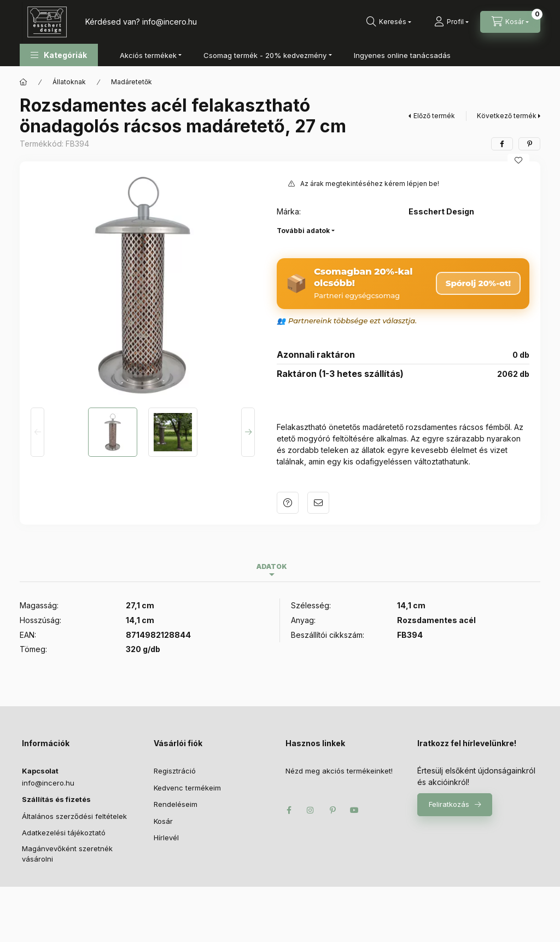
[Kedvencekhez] (518, 160)
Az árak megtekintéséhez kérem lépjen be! (370, 184)
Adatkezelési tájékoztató (64, 833)
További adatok (303, 231)
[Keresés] (389, 22)
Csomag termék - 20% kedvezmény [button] (265, 55)
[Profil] (451, 22)
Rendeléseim (176, 804)
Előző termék (434, 116)
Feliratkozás (449, 804)
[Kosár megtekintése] (510, 22)
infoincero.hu (170, 22)
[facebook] (502, 144)
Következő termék (507, 116)
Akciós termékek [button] (148, 55)
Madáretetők (132, 82)
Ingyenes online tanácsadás (402, 55)
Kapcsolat (40, 771)
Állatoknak (69, 82)
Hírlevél (166, 838)
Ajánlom (318, 503)
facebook (289, 810)
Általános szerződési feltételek (74, 816)
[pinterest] (529, 144)
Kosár (163, 821)
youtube (354, 810)
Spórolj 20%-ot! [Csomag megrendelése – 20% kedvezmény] (478, 283)
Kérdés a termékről (288, 503)
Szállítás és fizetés (56, 799)
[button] (59, 55)
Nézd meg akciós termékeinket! (339, 771)
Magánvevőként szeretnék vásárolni (67, 854)
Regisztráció (175, 771)
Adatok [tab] (272, 566)
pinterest (332, 810)
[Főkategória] (24, 82)
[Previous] (37, 432)
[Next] (248, 432)
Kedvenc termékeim (187, 788)
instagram (311, 810)
